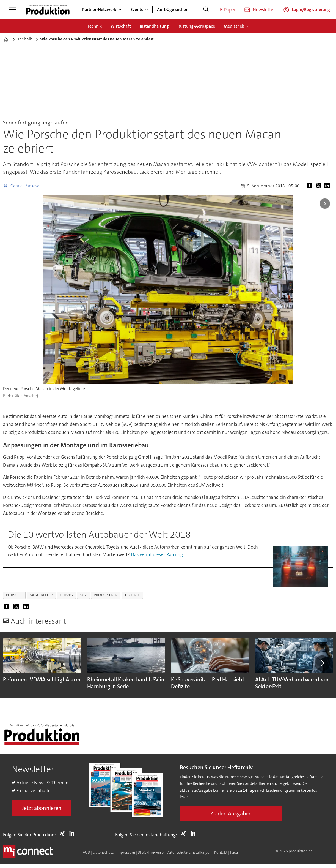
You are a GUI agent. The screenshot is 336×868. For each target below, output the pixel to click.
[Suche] (206, 10)
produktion (106, 595)
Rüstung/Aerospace (196, 26)
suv (83, 595)
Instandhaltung (154, 26)
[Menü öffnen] (13, 10)
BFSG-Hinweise (151, 852)
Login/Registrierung (311, 9)
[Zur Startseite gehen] (48, 10)
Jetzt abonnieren (42, 808)
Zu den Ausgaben (231, 813)
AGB (86, 852)
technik (132, 595)
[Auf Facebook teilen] (311, 186)
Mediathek (234, 26)
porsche (14, 595)
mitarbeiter (41, 595)
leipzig (67, 595)
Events (137, 9)
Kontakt (221, 852)
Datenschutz (103, 852)
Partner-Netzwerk (99, 9)
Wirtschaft (121, 26)
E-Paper (228, 10)
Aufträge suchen (173, 9)
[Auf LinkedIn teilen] (328, 186)
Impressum (126, 852)
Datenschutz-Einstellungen (189, 852)
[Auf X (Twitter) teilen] (320, 186)
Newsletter (264, 10)
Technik (95, 26)
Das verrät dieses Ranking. (157, 554)
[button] (322, 663)
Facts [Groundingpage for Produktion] (234, 852)
